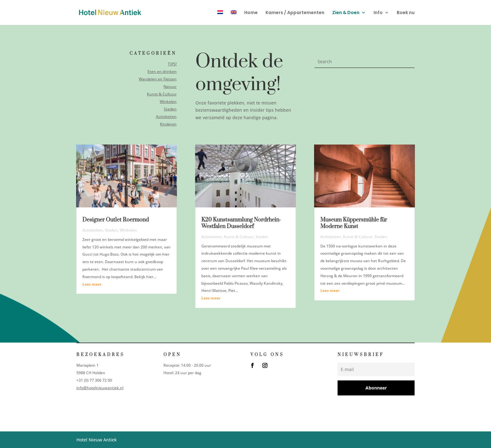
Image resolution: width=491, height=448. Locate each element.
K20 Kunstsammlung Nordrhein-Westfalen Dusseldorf (241, 223)
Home (251, 13)
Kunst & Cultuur (162, 94)
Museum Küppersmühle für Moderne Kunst (354, 223)
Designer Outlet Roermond (116, 220)
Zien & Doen (346, 13)
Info (378, 13)
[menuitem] (220, 18)
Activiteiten (166, 116)
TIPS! (172, 64)
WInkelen (128, 230)
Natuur (170, 87)
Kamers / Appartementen (295, 13)
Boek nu (406, 13)
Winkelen (168, 101)
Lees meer (92, 284)
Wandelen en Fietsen (158, 79)
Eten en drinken (162, 71)
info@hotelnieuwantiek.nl (100, 388)
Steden (170, 109)
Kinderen (168, 124)
